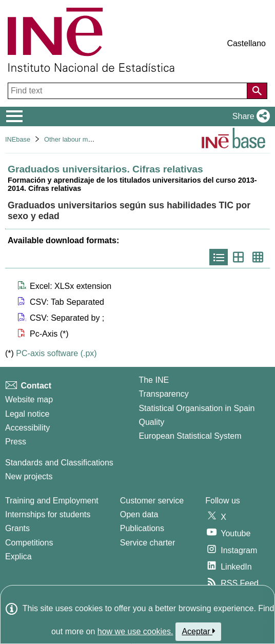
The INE (154, 380)
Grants (17, 528)
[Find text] (129, 91)
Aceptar (198, 631)
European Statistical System (190, 436)
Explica (18, 557)
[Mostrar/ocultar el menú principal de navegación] (15, 116)
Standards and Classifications (59, 463)
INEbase (18, 139)
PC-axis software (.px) (56, 353)
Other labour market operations (90, 139)
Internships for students (48, 514)
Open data (139, 514)
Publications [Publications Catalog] (142, 528)
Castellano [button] (246, 43)
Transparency (163, 394)
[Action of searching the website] (257, 91)
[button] (249, 116)
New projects (29, 476)
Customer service (152, 501)
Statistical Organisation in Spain (197, 408)
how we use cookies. (135, 631)
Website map (29, 399)
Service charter (148, 543)
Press (16, 442)
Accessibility (27, 428)
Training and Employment (52, 501)
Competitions (29, 543)
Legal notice (27, 414)
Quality (151, 422)
